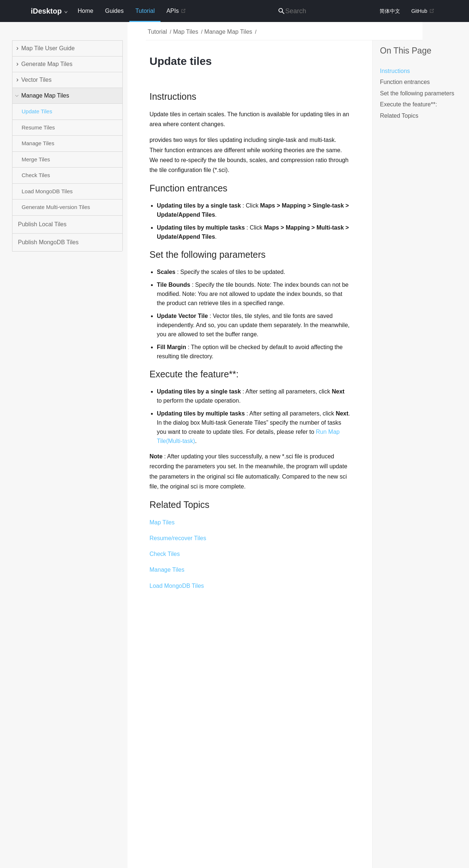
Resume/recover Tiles (178, 538)
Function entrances (405, 82)
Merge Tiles (36, 159)
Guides (115, 11)
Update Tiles (37, 111)
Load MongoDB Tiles (47, 191)
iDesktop (49, 11)
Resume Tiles (38, 127)
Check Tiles (36, 175)
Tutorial (145, 15)
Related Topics (399, 116)
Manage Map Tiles (228, 32)
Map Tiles (185, 32)
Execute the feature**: (409, 104)
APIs (176, 11)
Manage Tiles (38, 143)
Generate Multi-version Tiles (56, 207)
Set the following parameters (417, 93)
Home (86, 11)
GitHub (423, 11)
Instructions (395, 71)
